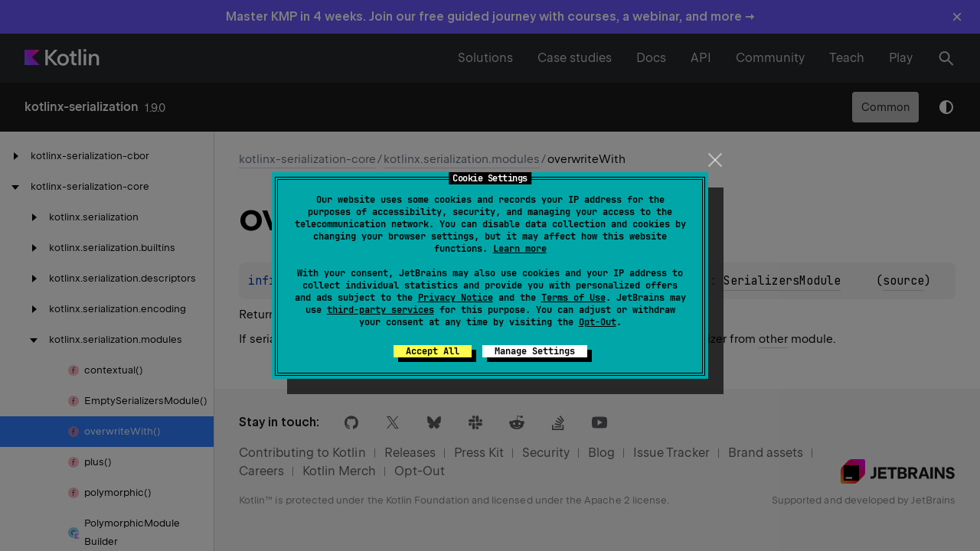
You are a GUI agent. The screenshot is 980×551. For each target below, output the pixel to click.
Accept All (433, 351)
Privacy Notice (456, 298)
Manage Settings (535, 351)
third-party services (381, 310)
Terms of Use (573, 298)
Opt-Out (598, 322)
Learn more (520, 249)
